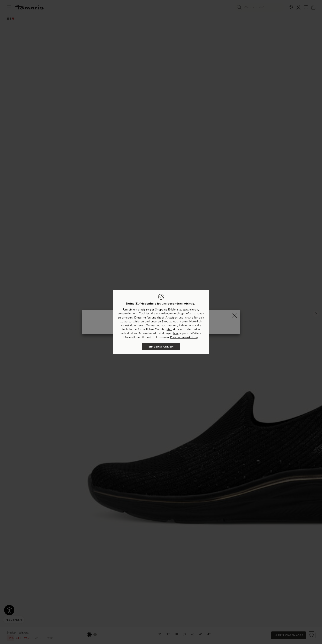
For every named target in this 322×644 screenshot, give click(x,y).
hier (169, 329)
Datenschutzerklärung (184, 337)
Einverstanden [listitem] (161, 346)
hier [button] (176, 333)
